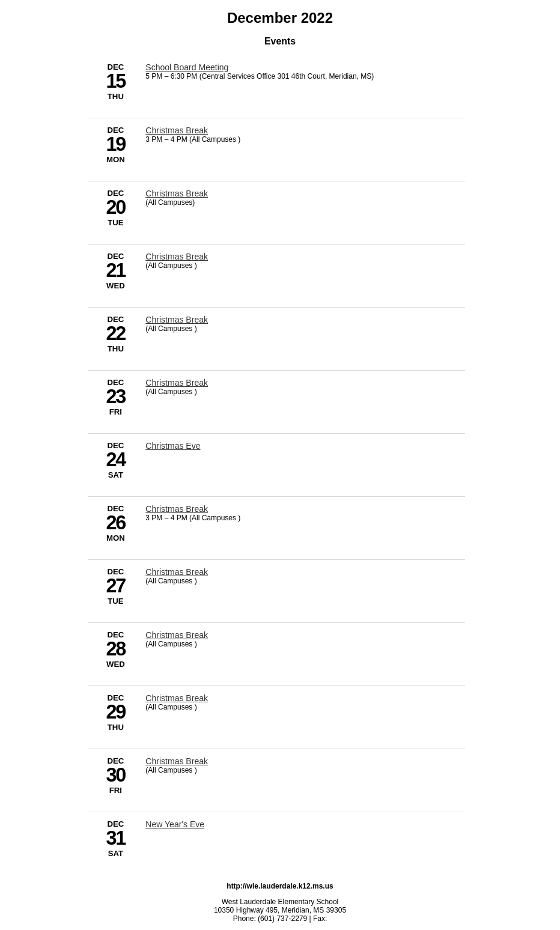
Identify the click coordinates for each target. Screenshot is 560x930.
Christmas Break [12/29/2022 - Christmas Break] (177, 698)
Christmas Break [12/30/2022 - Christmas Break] (177, 761)
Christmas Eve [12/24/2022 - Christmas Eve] (173, 446)
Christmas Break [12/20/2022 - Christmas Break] (177, 193)
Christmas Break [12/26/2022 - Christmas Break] (177, 509)
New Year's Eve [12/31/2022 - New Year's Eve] (175, 824)
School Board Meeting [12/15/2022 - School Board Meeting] (187, 67)
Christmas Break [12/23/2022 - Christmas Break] (177, 383)
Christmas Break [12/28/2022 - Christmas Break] (177, 635)
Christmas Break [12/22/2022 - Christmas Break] (177, 320)
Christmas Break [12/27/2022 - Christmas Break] (177, 572)
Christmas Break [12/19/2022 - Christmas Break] (177, 130)
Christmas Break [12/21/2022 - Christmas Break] (177, 257)
